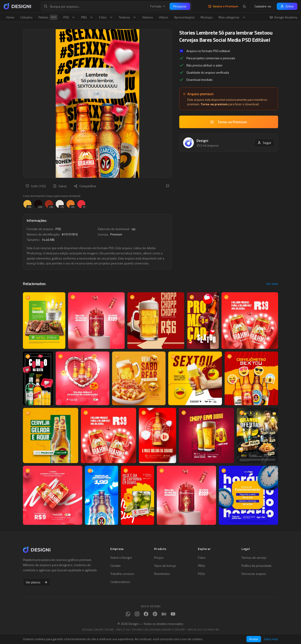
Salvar (60, 186)
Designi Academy (283, 17)
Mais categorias (232, 17)
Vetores (148, 17)
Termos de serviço (254, 558)
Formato (158, 6)
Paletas (48, 17)
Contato (115, 566)
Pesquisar (180, 6)
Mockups (207, 17)
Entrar (287, 6)
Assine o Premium (223, 6)
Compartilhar (85, 186)
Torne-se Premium (229, 122)
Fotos (106, 17)
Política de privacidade (257, 566)
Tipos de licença (165, 566)
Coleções (26, 17)
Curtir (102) (36, 186)
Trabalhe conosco (122, 574)
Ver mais (272, 284)
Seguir (264, 143)
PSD (69, 17)
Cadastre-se (263, 6)
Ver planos (37, 582)
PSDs (201, 574)
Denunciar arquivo (254, 574)
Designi (202, 141)
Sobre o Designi (121, 558)
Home (10, 17)
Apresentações (184, 17)
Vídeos (164, 17)
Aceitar (254, 639)
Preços (159, 558)
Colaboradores (120, 582)
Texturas (128, 17)
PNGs (202, 566)
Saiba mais (271, 639)
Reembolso (162, 574)
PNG (87, 17)
